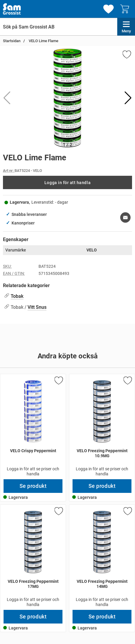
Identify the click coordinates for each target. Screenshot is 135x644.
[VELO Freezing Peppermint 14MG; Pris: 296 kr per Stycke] (102, 557)
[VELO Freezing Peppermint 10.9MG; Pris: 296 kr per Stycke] (102, 427)
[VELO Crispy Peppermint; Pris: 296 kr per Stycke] (33, 427)
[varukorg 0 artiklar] (126, 9)
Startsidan (12, 41)
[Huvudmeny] (126, 27)
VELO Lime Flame (43, 41)
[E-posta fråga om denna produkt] (125, 217)
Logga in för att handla (67, 183)
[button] (128, 98)
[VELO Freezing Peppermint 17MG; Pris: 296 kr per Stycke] (33, 557)
